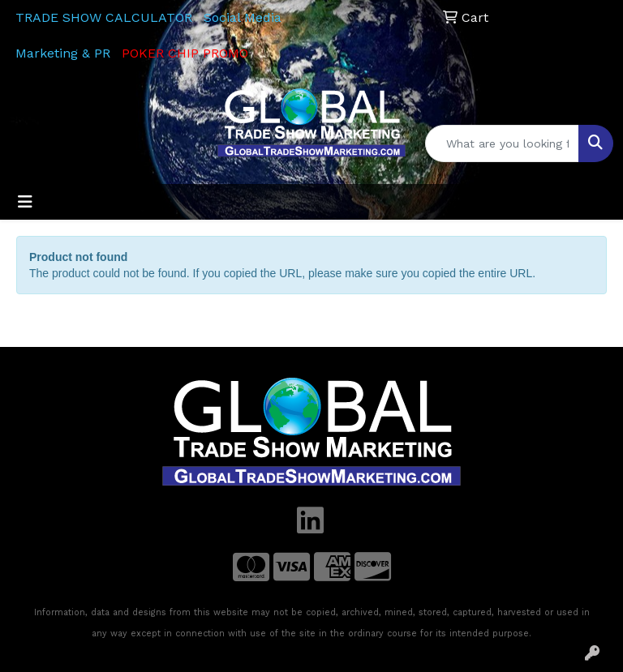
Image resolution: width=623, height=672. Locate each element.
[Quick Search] (502, 143)
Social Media (243, 17)
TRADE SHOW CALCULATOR (104, 17)
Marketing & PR (63, 53)
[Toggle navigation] (25, 202)
